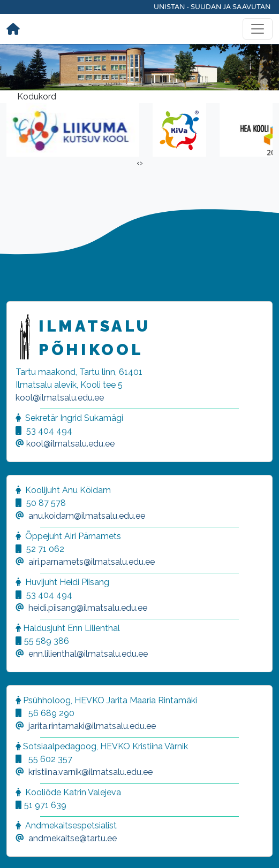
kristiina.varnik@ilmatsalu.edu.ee (91, 772)
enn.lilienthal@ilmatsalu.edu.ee (88, 654)
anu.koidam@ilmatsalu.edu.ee (87, 516)
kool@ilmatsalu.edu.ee (60, 398)
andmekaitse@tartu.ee (73, 838)
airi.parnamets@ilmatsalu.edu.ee (92, 562)
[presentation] (138, 163)
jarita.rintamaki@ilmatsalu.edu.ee (92, 726)
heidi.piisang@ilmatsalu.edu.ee (88, 608)
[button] (21, 847)
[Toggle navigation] (258, 29)
